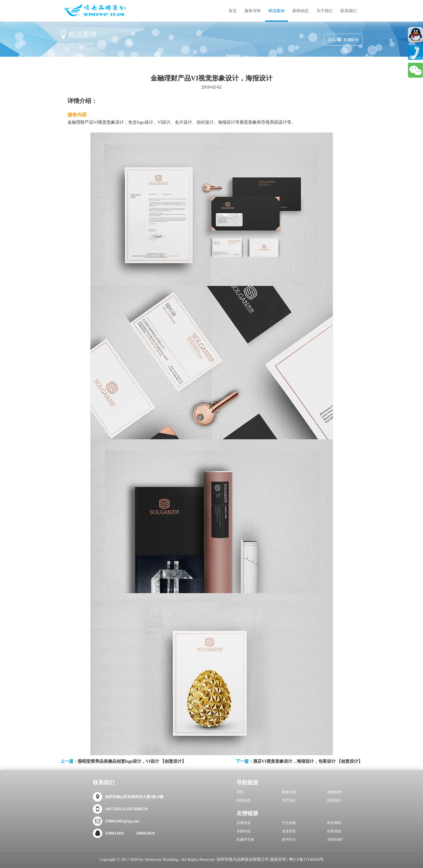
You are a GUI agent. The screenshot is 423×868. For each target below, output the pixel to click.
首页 (233, 11)
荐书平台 (289, 840)
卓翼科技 (244, 831)
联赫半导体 (245, 840)
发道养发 (289, 831)
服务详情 (253, 11)
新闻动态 (301, 11)
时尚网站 (334, 823)
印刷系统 (334, 831)
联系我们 (349, 11)
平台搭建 (289, 823)
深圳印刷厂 (336, 840)
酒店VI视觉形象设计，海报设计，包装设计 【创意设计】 (308, 761)
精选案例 (277, 11)
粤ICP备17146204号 (306, 859)
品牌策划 (244, 823)
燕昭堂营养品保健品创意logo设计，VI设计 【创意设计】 (132, 761)
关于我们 (325, 11)
